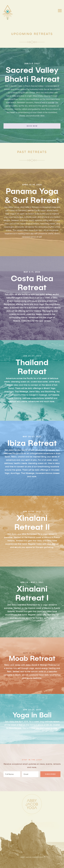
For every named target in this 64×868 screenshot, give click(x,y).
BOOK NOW (32, 126)
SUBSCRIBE (50, 774)
